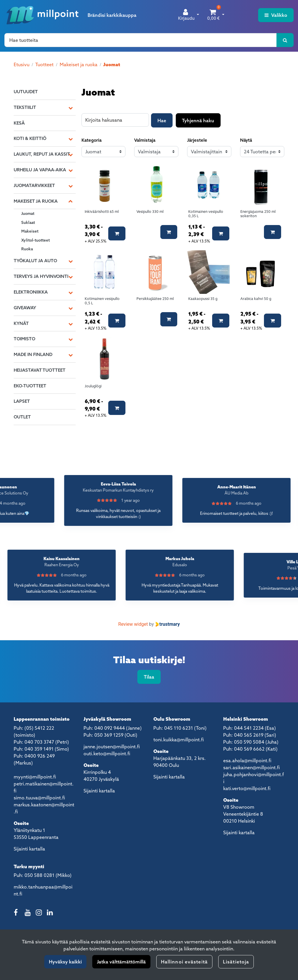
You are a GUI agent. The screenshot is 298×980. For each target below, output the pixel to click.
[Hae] (141, 40)
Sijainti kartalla (29, 849)
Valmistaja (145, 140)
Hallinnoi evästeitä (184, 962)
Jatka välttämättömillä (121, 962)
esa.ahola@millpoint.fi (247, 760)
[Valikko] (276, 15)
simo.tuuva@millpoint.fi (39, 798)
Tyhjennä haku (198, 121)
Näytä (246, 140)
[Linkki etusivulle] (42, 15)
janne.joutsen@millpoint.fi (112, 747)
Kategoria (92, 140)
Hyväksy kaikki (65, 962)
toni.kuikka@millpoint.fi (179, 740)
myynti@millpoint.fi (35, 777)
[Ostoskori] (213, 15)
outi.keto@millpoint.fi (107, 754)
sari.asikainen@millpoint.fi (251, 767)
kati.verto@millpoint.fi (247, 788)
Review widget (133, 624)
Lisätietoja (236, 962)
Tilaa (149, 677)
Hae (162, 121)
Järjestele (197, 140)
